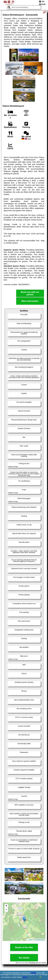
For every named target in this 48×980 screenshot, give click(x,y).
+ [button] (6, 906)
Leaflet (30, 940)
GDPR (25, 977)
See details (24, 958)
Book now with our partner (30, 293)
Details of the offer (24, 947)
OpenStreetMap (40, 940)
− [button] (6, 910)
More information (30, 301)
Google (33, 973)
